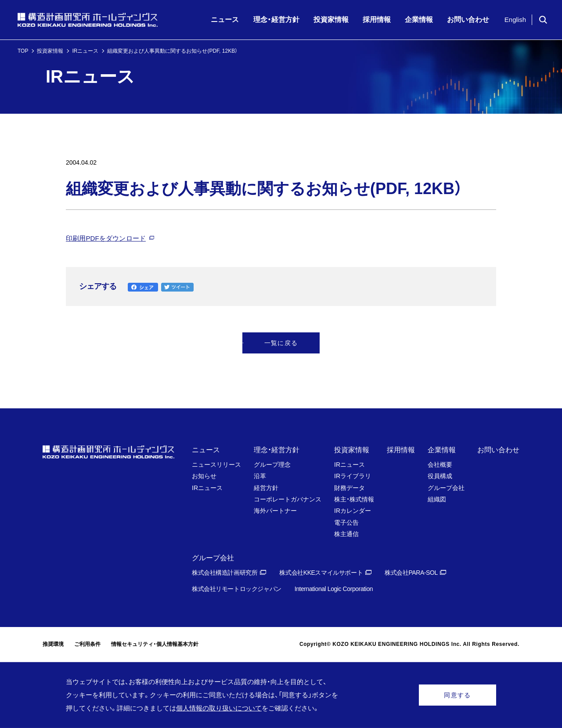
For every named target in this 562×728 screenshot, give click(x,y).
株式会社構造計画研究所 (225, 573)
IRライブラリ (353, 476)
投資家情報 (50, 51)
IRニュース (85, 51)
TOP (23, 51)
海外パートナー (275, 511)
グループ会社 (446, 488)
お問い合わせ (498, 450)
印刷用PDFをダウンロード (106, 238)
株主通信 (346, 534)
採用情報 (401, 450)
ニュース (206, 450)
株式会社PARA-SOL (411, 573)
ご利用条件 (87, 644)
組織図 (437, 499)
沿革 (260, 476)
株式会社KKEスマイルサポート (321, 573)
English (515, 20)
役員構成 (440, 476)
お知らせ (204, 476)
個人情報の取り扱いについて (219, 708)
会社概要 (440, 465)
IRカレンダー (353, 511)
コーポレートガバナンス (288, 499)
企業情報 (442, 450)
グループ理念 (272, 465)
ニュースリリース (216, 465)
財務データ (349, 488)
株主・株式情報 (354, 499)
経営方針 (266, 488)
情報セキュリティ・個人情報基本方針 (155, 644)
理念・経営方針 (277, 450)
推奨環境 (53, 644)
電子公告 (346, 523)
